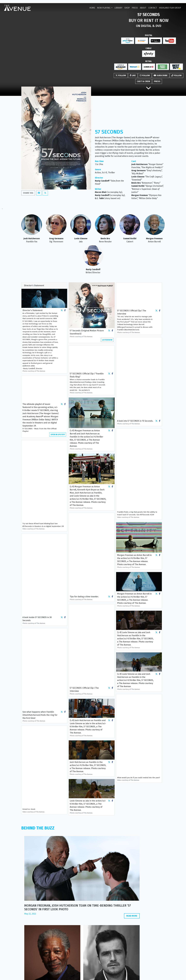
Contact (153, 8)
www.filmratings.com (106, 922)
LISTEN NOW (107, 340)
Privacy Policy (77, 977)
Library (118, 8)
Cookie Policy (90, 977)
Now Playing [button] (104, 8)
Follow (121, 75)
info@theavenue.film (142, 961)
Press (135, 8)
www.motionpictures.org (107, 919)
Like (133, 75)
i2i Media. (161, 977)
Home (92, 8)
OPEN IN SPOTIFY (58, 435)
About (143, 8)
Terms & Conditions (106, 977)
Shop (127, 8)
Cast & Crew (144, 81)
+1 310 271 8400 (145, 963)
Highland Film (170, 8)
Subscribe (161, 75)
